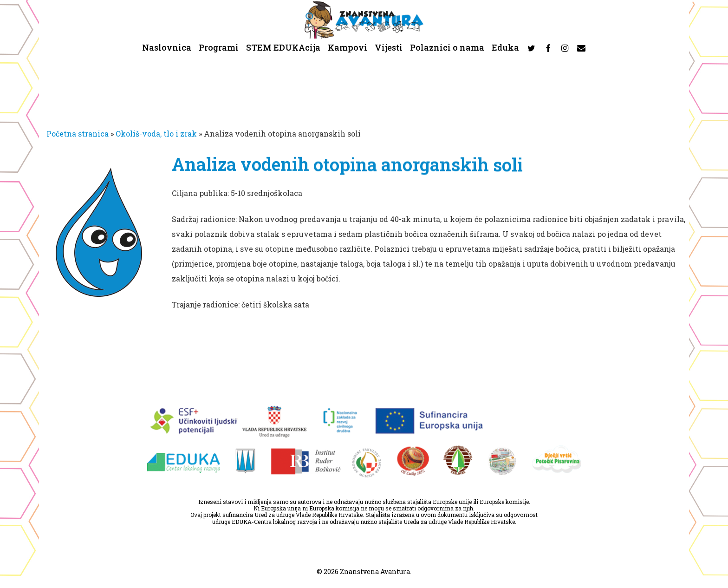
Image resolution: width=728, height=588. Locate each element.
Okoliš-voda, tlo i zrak (156, 134)
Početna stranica (78, 134)
